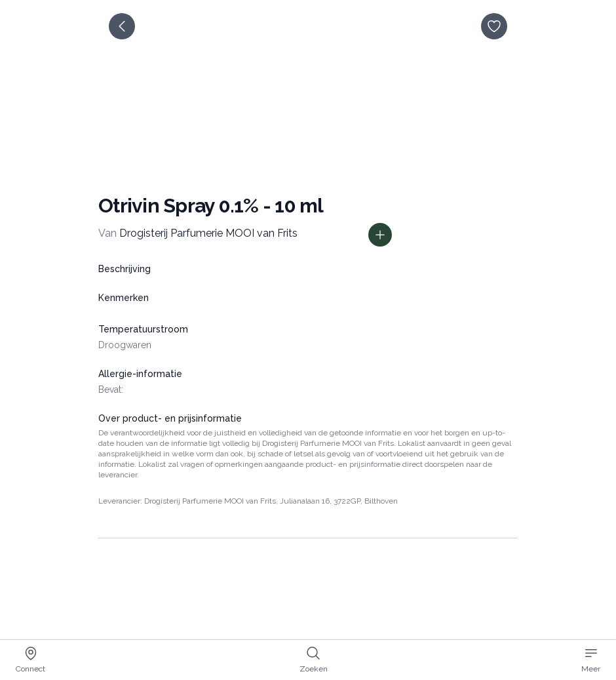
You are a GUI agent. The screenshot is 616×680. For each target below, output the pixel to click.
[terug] (122, 26)
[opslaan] (494, 26)
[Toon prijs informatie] (380, 235)
